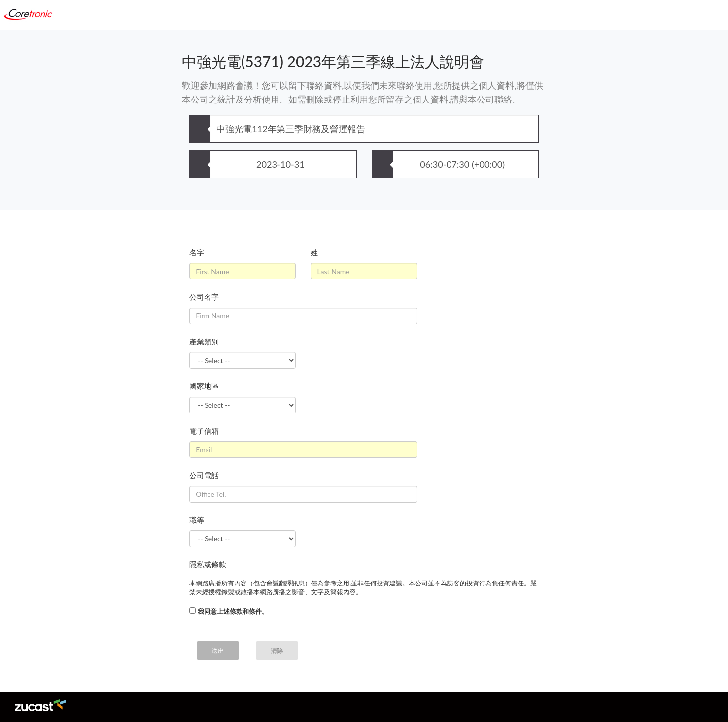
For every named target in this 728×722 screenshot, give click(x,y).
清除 (277, 651)
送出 (218, 651)
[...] (192, 610)
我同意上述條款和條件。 (233, 611)
